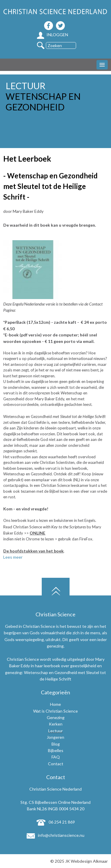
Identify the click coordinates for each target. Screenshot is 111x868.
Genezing (56, 717)
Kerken (56, 724)
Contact (56, 764)
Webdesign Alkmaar (89, 861)
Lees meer (13, 557)
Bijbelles (56, 750)
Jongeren (55, 737)
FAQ (56, 757)
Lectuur (55, 731)
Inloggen (53, 35)
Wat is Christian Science (55, 711)
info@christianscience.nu (55, 835)
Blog (56, 744)
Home (55, 704)
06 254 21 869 (56, 822)
